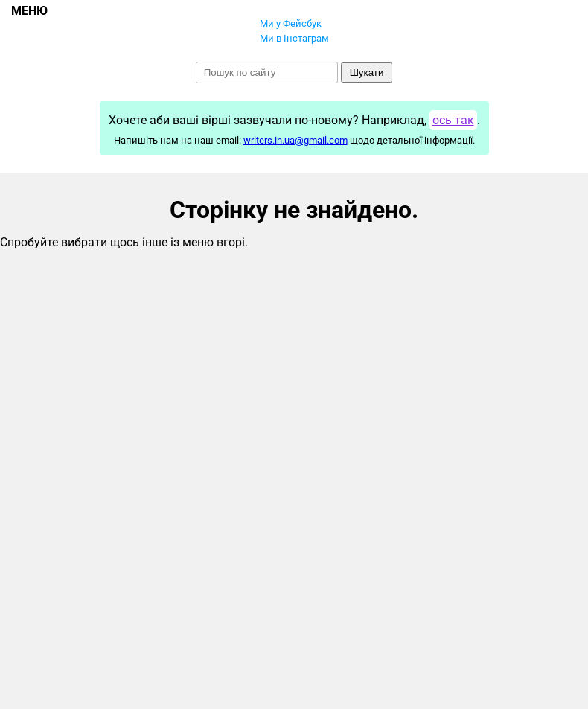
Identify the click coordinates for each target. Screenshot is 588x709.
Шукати (367, 73)
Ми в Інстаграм (294, 38)
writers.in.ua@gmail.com (295, 140)
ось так (453, 120)
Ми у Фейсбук (291, 23)
